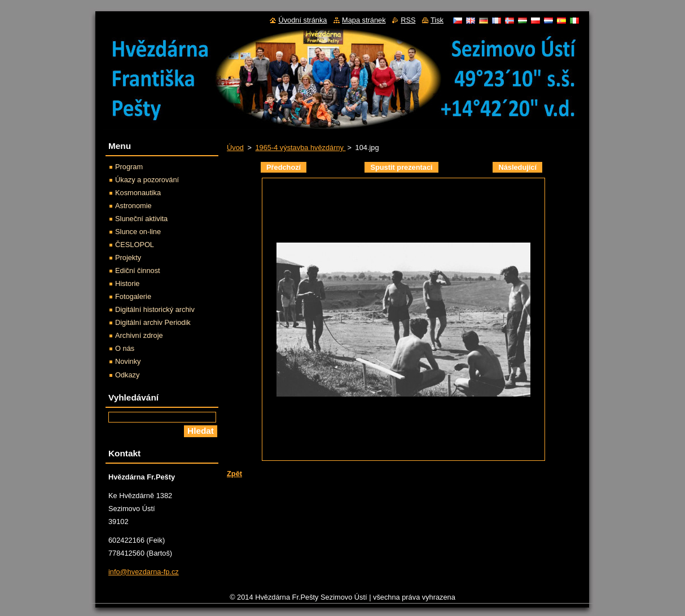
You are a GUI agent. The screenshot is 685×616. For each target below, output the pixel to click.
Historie (127, 283)
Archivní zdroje (139, 335)
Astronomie (133, 206)
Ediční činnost (138, 270)
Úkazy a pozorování (147, 180)
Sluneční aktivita (141, 219)
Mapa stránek (364, 20)
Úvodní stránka (302, 20)
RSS (408, 20)
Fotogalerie (133, 296)
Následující (517, 167)
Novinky (128, 361)
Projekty (128, 258)
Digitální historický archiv (155, 309)
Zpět (234, 474)
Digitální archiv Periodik (153, 322)
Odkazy (127, 375)
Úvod (235, 148)
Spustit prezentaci (401, 167)
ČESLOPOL (135, 245)
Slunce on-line (138, 232)
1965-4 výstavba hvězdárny (300, 148)
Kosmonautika (138, 193)
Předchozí (284, 167)
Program (129, 167)
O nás (125, 348)
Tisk (437, 20)
